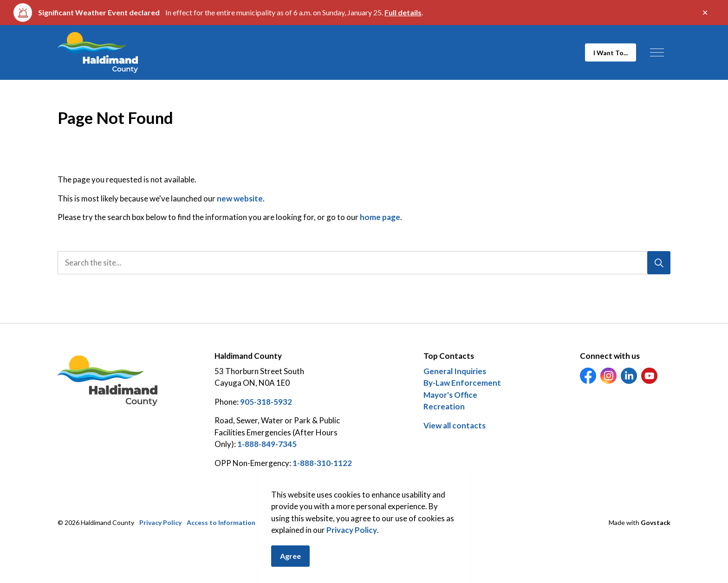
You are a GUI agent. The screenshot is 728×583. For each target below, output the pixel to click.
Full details (403, 12)
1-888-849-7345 (267, 444)
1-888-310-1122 (322, 463)
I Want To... (611, 53)
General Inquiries (455, 371)
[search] (361, 263)
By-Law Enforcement (462, 383)
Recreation (444, 406)
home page (380, 217)
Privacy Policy (352, 541)
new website (240, 198)
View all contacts (455, 425)
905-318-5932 (266, 402)
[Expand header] (657, 52)
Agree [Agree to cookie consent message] (290, 568)
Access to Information (221, 522)
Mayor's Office (450, 395)
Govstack (656, 522)
